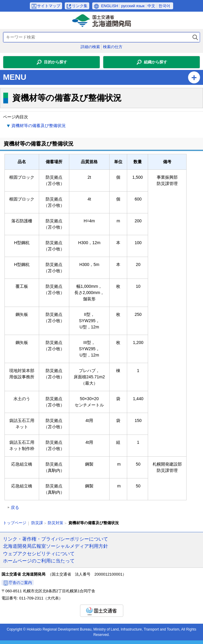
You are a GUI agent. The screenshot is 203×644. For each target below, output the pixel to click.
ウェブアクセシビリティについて (39, 553)
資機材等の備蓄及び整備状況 (39, 126)
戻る (15, 507)
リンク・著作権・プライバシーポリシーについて (56, 539)
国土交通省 (102, 611)
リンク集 (80, 6)
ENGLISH (110, 6)
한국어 (164, 6)
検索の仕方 (113, 47)
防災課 (37, 523)
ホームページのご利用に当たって (39, 561)
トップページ (15, 523)
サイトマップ (49, 6)
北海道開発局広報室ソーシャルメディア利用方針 (56, 546)
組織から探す (156, 62)
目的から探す (56, 62)
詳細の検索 (90, 47)
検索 (195, 37)
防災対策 (56, 523)
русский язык (133, 6)
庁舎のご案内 (20, 583)
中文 (151, 6)
